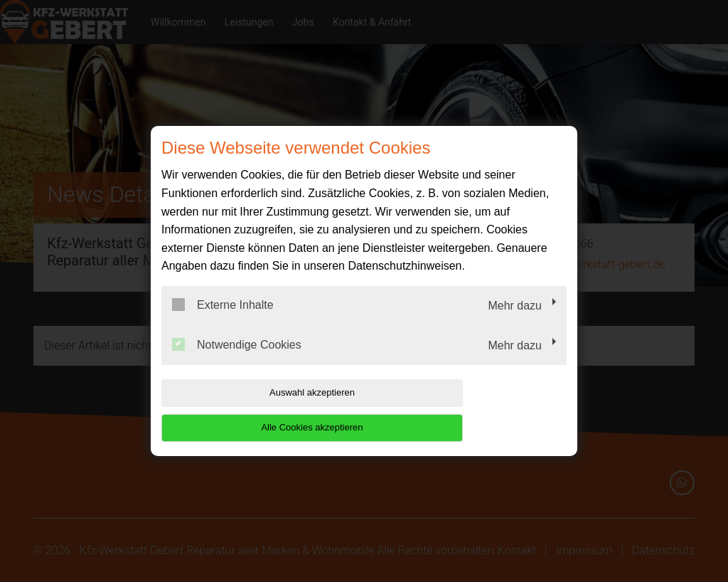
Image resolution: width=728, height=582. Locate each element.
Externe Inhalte (223, 322)
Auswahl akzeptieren (252, 410)
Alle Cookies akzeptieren (475, 410)
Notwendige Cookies (237, 361)
